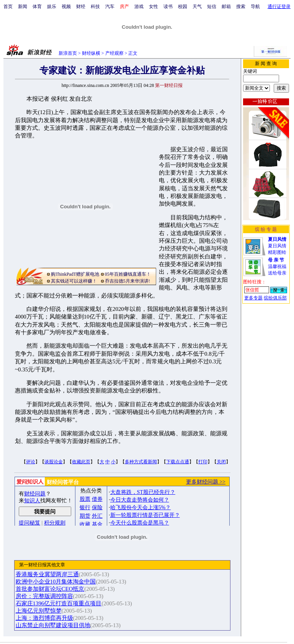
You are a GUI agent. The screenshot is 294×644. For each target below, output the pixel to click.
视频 (66, 7)
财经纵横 (91, 53)
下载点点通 (178, 462)
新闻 (23, 7)
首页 (8, 7)
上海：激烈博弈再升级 (44, 618)
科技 (95, 7)
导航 (255, 7)
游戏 (139, 7)
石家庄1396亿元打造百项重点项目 (59, 603)
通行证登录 (279, 7)
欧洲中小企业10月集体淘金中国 (56, 582)
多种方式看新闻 (141, 462)
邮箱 (226, 7)
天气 (197, 7)
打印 (203, 462)
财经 (81, 7)
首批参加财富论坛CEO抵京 (50, 589)
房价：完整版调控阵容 (44, 596)
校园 (183, 7)
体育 (37, 7)
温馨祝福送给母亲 (277, 266)
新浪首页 (68, 53)
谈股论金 (54, 462)
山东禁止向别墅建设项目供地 (53, 625)
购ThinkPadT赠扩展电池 (75, 274)
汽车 (110, 7)
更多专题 (253, 298)
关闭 (221, 462)
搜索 (241, 7)
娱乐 (52, 7)
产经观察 (114, 53)
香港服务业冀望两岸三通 (47, 574)
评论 (31, 462)
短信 (212, 7)
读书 (168, 7)
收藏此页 (81, 462)
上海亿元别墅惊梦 (39, 611)
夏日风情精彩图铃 (277, 246)
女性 (154, 7)
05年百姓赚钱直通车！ (128, 274)
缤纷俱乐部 (275, 298)
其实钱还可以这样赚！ (74, 281)
